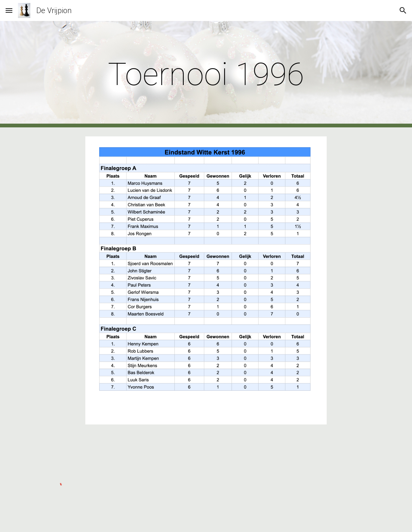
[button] (9, 10)
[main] (206, 74)
